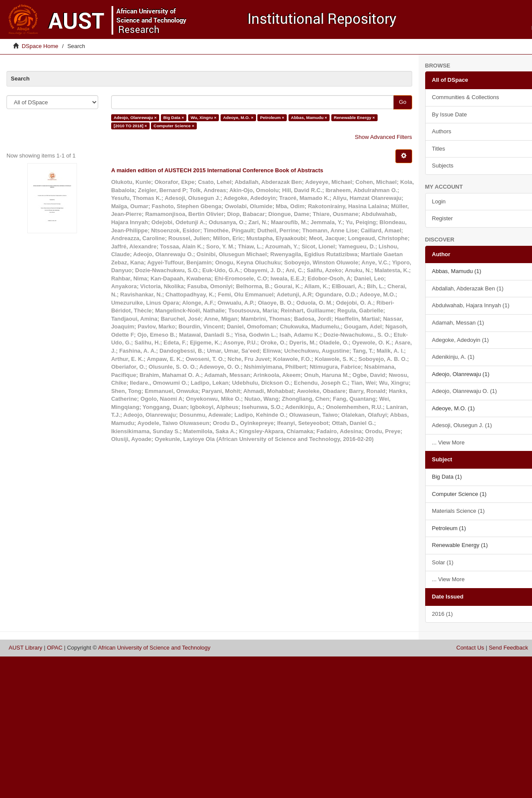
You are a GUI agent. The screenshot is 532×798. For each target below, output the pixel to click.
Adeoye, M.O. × (238, 117)
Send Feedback (508, 648)
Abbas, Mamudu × (309, 117)
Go (402, 102)
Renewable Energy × (354, 117)
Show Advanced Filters (383, 137)
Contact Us (470, 648)
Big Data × (173, 117)
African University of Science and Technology (154, 648)
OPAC (54, 648)
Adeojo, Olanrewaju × (135, 117)
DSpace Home (40, 46)
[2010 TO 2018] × (130, 126)
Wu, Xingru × (204, 117)
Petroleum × (272, 117)
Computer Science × (174, 126)
